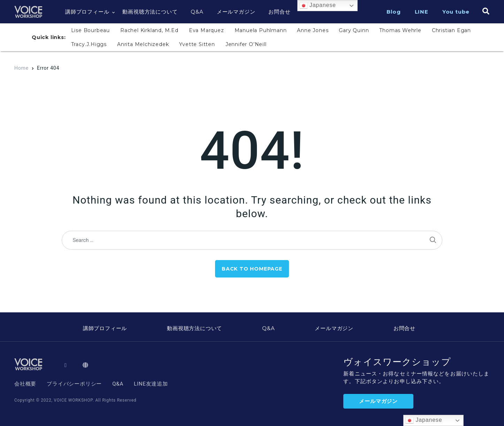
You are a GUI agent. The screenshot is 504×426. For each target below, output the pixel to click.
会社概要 (25, 384)
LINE (422, 12)
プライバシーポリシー (74, 384)
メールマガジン (236, 12)
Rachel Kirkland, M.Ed (149, 30)
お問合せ (279, 12)
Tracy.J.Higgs (89, 44)
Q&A (197, 12)
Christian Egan (451, 30)
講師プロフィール (87, 12)
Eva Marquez (207, 30)
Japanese (318, 6)
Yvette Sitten (197, 44)
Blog (394, 12)
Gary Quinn (354, 30)
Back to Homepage (252, 269)
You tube (456, 12)
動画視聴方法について (150, 12)
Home (21, 68)
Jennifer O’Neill (246, 44)
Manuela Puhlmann (261, 30)
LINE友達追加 (151, 384)
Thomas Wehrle (400, 30)
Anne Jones (313, 30)
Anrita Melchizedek (143, 44)
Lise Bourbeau (90, 30)
